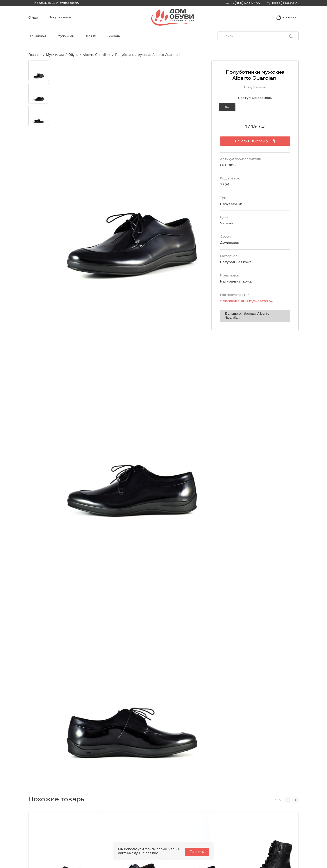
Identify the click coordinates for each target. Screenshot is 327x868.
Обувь (73, 59)
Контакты (198, 822)
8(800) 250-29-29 (42, 840)
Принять (198, 852)
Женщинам (37, 41)
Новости (197, 816)
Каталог (144, 806)
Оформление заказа (260, 822)
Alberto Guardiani (97, 59)
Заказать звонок (46, 825)
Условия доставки (258, 816)
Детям (93, 41)
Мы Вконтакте (88, 823)
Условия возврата (258, 829)
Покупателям (60, 20)
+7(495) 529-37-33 (42, 835)
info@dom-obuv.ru (87, 831)
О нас (33, 20)
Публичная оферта (259, 835)
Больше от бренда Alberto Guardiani (254, 318)
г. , (55, 3)
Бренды (116, 41)
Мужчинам (67, 41)
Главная (35, 59)
